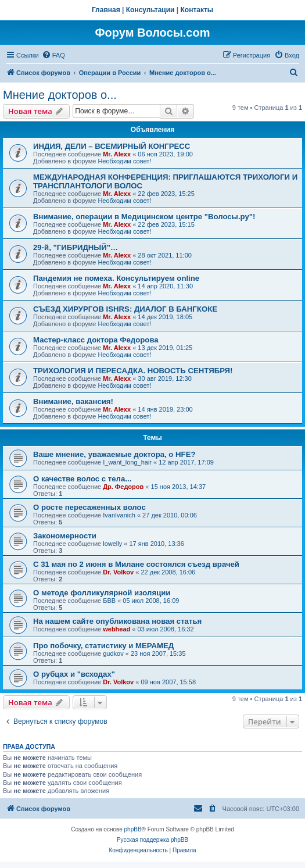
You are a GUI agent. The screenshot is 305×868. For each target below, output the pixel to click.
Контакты (197, 10)
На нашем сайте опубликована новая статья (117, 621)
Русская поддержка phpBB (152, 840)
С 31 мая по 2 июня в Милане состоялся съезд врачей (136, 564)
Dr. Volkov (118, 572)
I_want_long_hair (127, 462)
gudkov (113, 653)
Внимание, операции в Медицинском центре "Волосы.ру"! (144, 217)
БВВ (109, 601)
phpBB (133, 829)
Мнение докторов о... (60, 95)
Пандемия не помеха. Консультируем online (116, 278)
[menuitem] (53, 55)
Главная (106, 10)
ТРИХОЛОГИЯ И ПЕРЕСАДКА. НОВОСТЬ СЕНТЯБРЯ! (133, 371)
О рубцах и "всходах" (74, 674)
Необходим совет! (124, 161)
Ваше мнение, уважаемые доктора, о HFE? (114, 454)
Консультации (150, 10)
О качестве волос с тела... (82, 479)
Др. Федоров (123, 487)
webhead (116, 629)
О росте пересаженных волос (89, 507)
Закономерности (65, 536)
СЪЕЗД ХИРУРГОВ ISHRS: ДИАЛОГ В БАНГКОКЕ (125, 309)
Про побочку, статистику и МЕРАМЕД (103, 646)
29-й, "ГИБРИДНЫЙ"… (76, 247)
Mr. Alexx (117, 154)
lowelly (112, 544)
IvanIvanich (119, 515)
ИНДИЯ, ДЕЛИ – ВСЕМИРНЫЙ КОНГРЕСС (112, 146)
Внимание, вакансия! (73, 401)
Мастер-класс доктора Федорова (96, 340)
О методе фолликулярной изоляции (102, 593)
